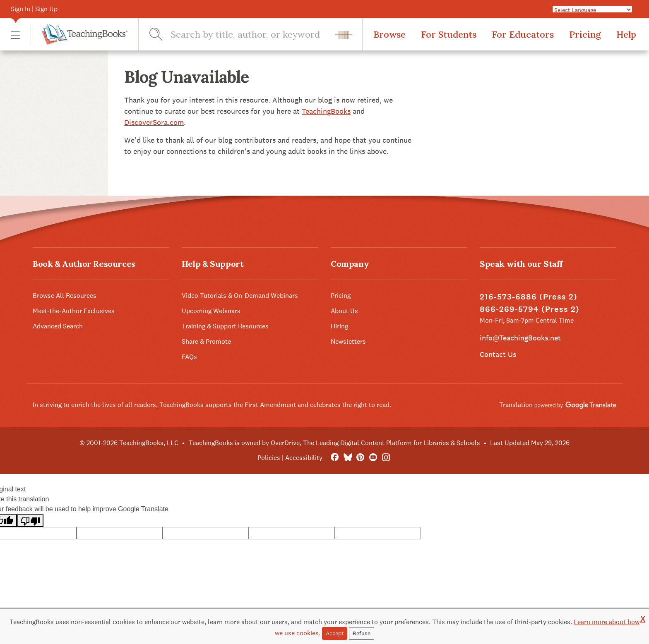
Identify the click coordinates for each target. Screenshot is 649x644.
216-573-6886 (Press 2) (529, 297)
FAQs (189, 357)
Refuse (362, 633)
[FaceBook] (335, 458)
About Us (344, 311)
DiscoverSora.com (154, 122)
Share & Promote (206, 341)
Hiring (339, 326)
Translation (558, 405)
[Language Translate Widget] (592, 10)
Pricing (585, 34)
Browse (389, 34)
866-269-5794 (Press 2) (530, 309)
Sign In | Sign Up (34, 9)
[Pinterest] (360, 458)
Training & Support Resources (225, 326)
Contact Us (498, 354)
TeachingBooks (326, 111)
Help (626, 34)
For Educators (523, 34)
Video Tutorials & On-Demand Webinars (240, 296)
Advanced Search (58, 326)
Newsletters (348, 341)
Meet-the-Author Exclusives (74, 311)
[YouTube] (373, 458)
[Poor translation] (30, 521)
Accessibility (304, 458)
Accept (335, 633)
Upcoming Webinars (211, 311)
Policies (269, 458)
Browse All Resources (65, 296)
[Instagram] (386, 458)
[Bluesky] (347, 458)
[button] (15, 35)
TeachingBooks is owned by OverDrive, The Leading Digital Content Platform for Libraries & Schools (334, 443)
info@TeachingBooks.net (520, 338)
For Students (449, 34)
